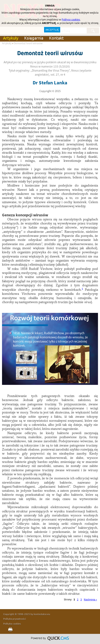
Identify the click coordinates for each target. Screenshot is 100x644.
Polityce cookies (71, 20)
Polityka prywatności (15, 619)
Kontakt (56, 38)
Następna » (90, 599)
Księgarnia (34, 38)
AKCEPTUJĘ (52, 30)
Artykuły (11, 38)
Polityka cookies (12, 624)
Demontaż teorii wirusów (28, 43)
